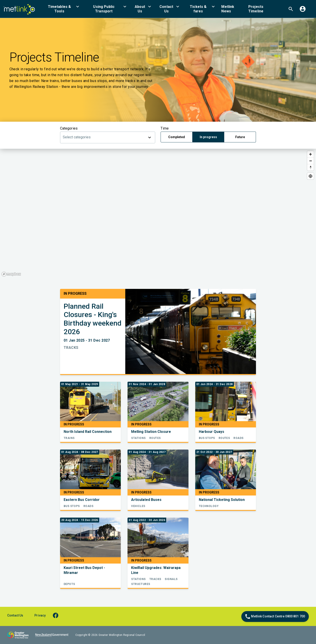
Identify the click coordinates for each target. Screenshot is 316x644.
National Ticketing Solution (222, 500)
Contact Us (15, 615)
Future (240, 137)
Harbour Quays (212, 432)
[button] (62, 9)
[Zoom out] (310, 161)
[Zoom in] (310, 154)
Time (165, 128)
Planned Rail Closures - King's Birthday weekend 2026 (93, 319)
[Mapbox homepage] (11, 274)
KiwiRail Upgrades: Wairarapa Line (156, 570)
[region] (158, 213)
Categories (69, 128)
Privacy (40, 615)
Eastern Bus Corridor (82, 500)
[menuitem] (62, 9)
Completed (177, 137)
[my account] (303, 9)
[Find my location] (310, 176)
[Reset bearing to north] (310, 167)
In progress (208, 137)
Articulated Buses (146, 500)
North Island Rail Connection (88, 432)
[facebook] (58, 615)
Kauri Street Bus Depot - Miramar (84, 570)
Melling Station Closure (151, 432)
